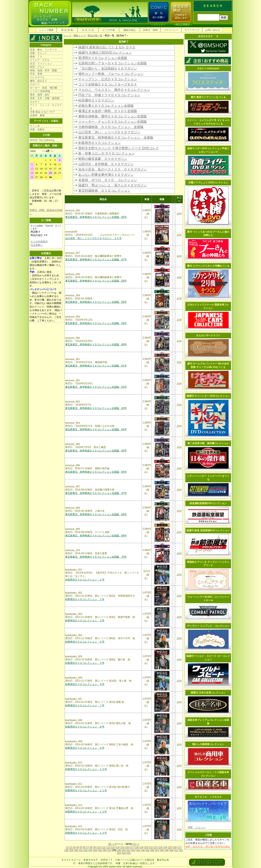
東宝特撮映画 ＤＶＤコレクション (104, 191)
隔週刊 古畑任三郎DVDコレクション (105, 53)
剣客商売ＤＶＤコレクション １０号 (86, 769)
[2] (71, 847)
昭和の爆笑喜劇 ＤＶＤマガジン (103, 159)
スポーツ (35, 84)
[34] (95, 850)
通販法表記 (129, 30)
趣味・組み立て (39, 81)
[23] (160, 847)
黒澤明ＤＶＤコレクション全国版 (103, 58)
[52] (181, 850)
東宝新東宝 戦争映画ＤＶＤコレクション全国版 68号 (96, 514)
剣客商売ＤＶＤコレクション (100, 143)
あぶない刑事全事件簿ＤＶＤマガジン (106, 175)
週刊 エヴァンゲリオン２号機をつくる (208, 266)
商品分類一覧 (95, 36)
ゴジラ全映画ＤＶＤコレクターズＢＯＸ (108, 84)
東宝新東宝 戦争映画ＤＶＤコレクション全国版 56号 (96, 281)
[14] (117, 847)
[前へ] (111, 844)
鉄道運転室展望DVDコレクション (208, 503)
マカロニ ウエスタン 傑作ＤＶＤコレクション (114, 90)
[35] (100, 850)
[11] (103, 847)
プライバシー (171, 30)
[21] (151, 847)
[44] (143, 850)
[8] (91, 847)
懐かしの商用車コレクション (208, 744)
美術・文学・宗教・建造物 (45, 98)
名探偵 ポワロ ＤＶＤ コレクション (108, 180)
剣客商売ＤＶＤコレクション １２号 (86, 812)
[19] (141, 847)
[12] (108, 847)
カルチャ (35, 102)
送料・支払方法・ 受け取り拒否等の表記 (208, 847)
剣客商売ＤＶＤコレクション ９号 (85, 748)
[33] (90, 850)
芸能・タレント (39, 53)
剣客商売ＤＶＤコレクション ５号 (85, 663)
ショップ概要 (46, 30)
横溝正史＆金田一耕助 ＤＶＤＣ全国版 (108, 111)
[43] (138, 850)
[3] (74, 847)
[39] (119, 850)
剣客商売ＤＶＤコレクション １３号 (86, 833)
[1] (67, 847)
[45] (147, 850)
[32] (86, 850)
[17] (132, 847)
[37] (109, 850)
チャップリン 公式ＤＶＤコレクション (108, 79)
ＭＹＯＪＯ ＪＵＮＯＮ (208, 797)
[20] (146, 847)
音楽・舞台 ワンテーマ (43, 50)
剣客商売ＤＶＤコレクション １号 (85, 580)
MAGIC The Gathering (42, 140)
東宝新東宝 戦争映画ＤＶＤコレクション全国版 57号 (96, 260)
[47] (157, 850)
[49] (167, 850)
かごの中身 (109, 30)
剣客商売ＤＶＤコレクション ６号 (85, 684)
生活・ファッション (41, 64)
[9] (94, 847)
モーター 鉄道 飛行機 (43, 88)
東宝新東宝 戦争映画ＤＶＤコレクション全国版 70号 (96, 557)
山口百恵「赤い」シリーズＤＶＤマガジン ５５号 (93, 238)
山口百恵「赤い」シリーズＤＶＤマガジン (109, 132)
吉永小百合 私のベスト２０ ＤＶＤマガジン (113, 169)
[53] (119, 853)
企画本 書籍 (37, 115)
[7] (88, 847)
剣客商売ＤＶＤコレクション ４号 (85, 642)
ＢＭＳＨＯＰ (91, 860)
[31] (81, 850)
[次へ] (136, 844)
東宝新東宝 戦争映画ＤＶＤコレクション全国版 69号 (96, 536)
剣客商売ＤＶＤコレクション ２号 (85, 599)
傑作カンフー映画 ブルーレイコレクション (111, 74)
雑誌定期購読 (183, 25)
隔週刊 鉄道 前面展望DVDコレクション (208, 530)
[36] (105, 850)
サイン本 (35, 126)
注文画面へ (37, 245)
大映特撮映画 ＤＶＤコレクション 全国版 (111, 127)
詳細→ (56, 146)
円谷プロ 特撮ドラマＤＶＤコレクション (109, 95)
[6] (84, 847)
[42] (133, 850)
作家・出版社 (37, 129)
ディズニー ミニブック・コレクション (208, 626)
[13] (113, 847)
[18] (137, 847)
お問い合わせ (213, 30)
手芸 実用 (36, 74)
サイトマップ (192, 30)
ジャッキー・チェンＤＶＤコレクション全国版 (113, 122)
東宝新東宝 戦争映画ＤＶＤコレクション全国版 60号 (96, 344)
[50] (171, 850)
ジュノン (199, 827)
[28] (66, 850)
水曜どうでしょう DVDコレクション (208, 183)
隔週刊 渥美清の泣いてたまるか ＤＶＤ (107, 47)
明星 (190, 827)
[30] (76, 850)
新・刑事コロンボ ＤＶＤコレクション (106, 153)
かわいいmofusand (208, 68)
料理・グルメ (37, 67)
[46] (152, 850)
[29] (71, 850)
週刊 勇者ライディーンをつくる (208, 97)
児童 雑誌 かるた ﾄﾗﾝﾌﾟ (43, 112)
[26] (175, 847)
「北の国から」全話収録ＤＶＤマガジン (108, 69)
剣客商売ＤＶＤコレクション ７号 (85, 705)
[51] (176, 850)
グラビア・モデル (40, 60)
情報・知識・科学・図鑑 (43, 70)
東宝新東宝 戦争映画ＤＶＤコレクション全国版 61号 (96, 366)
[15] (122, 847)
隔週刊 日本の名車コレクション (208, 693)
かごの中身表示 (39, 242)
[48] (162, 850)
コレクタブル (37, 77)
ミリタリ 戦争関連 (40, 91)
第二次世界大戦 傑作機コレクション (208, 443)
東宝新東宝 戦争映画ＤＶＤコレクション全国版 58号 (96, 302)
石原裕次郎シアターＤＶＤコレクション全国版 (113, 63)
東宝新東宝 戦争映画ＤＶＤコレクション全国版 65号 (96, 451)
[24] (165, 847)
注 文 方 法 (88, 30)
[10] (98, 847)
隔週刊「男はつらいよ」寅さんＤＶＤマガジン (113, 185)
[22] (156, 847)
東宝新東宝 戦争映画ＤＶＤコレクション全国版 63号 (96, 408)
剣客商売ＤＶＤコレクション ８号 (85, 727)
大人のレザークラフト (208, 335)
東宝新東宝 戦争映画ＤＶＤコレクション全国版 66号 (96, 472)
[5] (81, 847)
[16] (127, 847)
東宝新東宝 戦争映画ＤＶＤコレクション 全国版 (116, 138)
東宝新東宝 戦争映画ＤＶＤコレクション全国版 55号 (96, 217)
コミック (158, 25)
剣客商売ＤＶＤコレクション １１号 (86, 790)
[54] (124, 853)
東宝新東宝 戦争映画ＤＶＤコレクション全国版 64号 (96, 429)
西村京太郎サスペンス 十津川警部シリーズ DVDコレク (119, 148)
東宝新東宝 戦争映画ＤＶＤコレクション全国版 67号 (96, 493)
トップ (67, 36)
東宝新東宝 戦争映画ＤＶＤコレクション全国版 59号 (96, 323)
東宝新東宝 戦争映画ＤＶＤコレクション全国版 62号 (96, 387)
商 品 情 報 (67, 30)
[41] (128, 850)
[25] (170, 847)
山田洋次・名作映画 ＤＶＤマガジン (106, 164)
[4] (77, 847)
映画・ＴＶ (36, 57)
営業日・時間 (150, 30)
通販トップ (80, 36)
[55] (128, 853)
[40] (124, 850)
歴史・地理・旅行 (40, 95)
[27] (179, 847)
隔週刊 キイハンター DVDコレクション (208, 396)
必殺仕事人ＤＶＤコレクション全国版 (106, 106)
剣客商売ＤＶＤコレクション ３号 (85, 621)
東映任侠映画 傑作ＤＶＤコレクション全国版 (113, 116)
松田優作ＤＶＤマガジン (96, 100)
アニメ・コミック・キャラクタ (46, 107)
